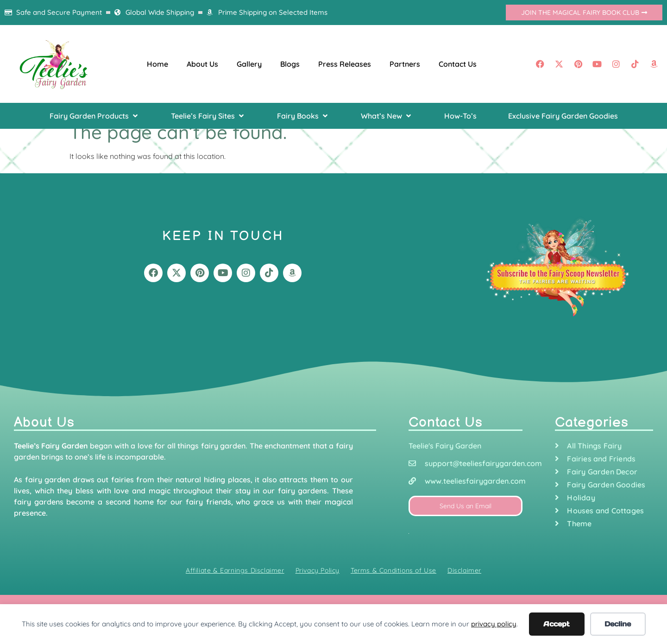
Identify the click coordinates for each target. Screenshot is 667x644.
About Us (202, 64)
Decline (618, 624)
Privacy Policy (318, 570)
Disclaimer (464, 570)
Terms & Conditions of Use (393, 570)
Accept (557, 624)
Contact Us (458, 64)
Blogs (290, 64)
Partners (405, 64)
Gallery (249, 64)
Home (157, 64)
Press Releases (345, 64)
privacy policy (494, 624)
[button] (94, 116)
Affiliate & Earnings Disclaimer (235, 570)
